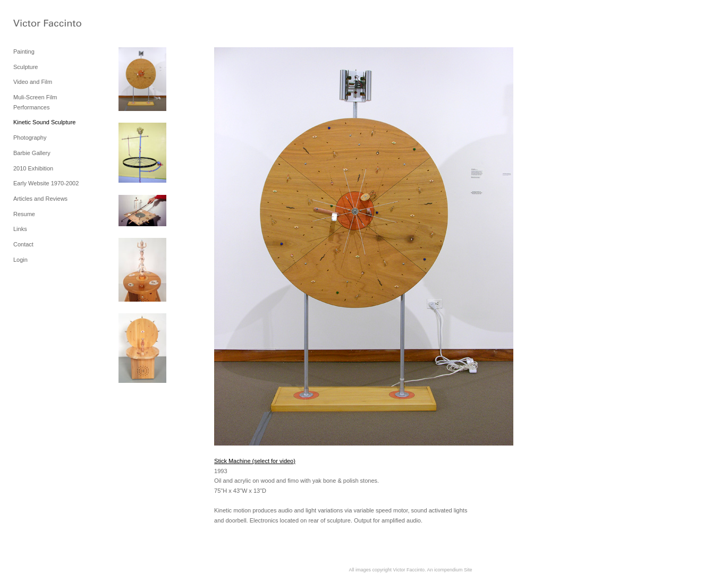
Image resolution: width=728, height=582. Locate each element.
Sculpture (26, 67)
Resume (24, 214)
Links (20, 229)
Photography (30, 138)
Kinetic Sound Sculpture (44, 122)
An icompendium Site (449, 570)
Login (20, 260)
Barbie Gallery (32, 153)
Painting (24, 52)
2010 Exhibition (33, 168)
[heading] (40, 24)
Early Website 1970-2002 (46, 183)
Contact (23, 244)
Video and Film (33, 82)
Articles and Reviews (40, 199)
